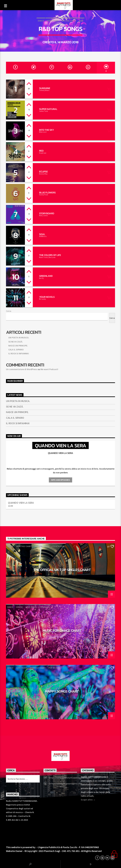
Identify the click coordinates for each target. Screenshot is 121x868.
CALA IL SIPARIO (16, 350)
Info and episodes (60, 480)
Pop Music (45, 607)
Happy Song (53, 21)
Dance (41, 21)
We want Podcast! (49, 369)
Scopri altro (88, 800)
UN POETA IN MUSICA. (19, 338)
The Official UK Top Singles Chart (62, 570)
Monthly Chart (24, 546)
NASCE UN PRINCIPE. (18, 346)
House (19, 607)
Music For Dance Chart (62, 631)
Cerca (9, 311)
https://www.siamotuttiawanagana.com (69, 778)
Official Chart (69, 21)
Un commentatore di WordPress (22, 369)
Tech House (58, 546)
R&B (81, 21)
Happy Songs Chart (62, 692)
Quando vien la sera (21, 503)
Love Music (31, 607)
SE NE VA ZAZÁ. (16, 342)
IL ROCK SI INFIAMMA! (19, 353)
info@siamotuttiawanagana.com (66, 784)
